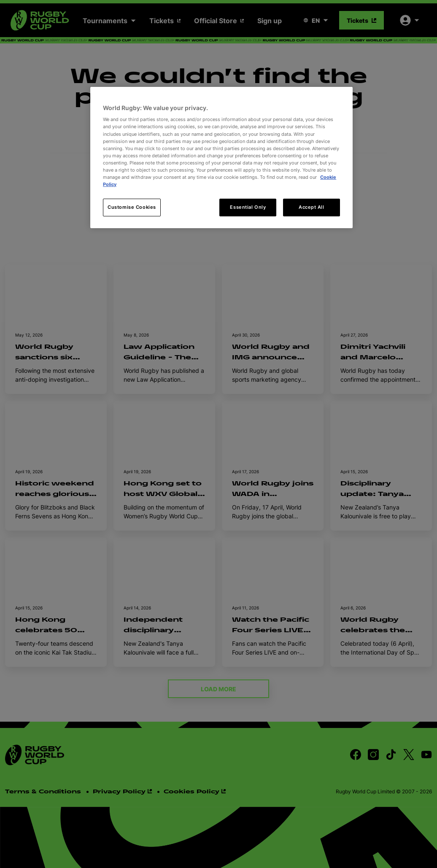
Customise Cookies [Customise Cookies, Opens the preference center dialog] (132, 207)
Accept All (312, 207)
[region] (221, 158)
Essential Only (248, 207)
